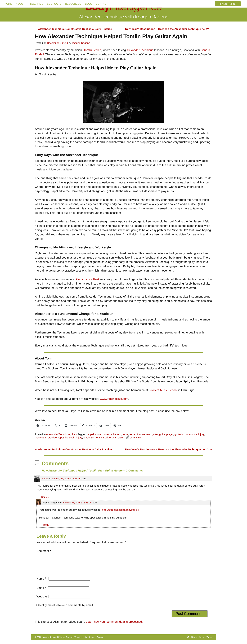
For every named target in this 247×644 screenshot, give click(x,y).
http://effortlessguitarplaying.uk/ (121, 510)
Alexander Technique (140, 50)
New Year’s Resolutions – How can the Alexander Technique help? (169, 29)
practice (52, 438)
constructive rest (112, 434)
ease (125, 434)
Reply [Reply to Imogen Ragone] (47, 525)
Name (42, 583)
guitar (155, 434)
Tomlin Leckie (92, 50)
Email (41, 592)
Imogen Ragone (97, 641)
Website (42, 600)
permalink (135, 438)
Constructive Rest (88, 279)
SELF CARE (54, 4)
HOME (8, 4)
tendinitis (89, 438)
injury (201, 434)
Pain (74, 434)
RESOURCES (73, 4)
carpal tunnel (94, 434)
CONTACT (102, 4)
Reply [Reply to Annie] (45, 497)
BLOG (89, 4)
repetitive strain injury (70, 438)
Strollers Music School (163, 390)
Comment (44, 551)
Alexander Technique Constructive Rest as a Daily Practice (73, 29)
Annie (45, 479)
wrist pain (117, 438)
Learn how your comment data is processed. (114, 626)
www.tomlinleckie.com (114, 399)
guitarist (179, 434)
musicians (41, 438)
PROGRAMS (36, 4)
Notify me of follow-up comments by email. (67, 609)
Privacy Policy (65, 641)
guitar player (166, 434)
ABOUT (20, 4)
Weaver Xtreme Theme (202, 641)
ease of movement (140, 434)
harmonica (191, 434)
